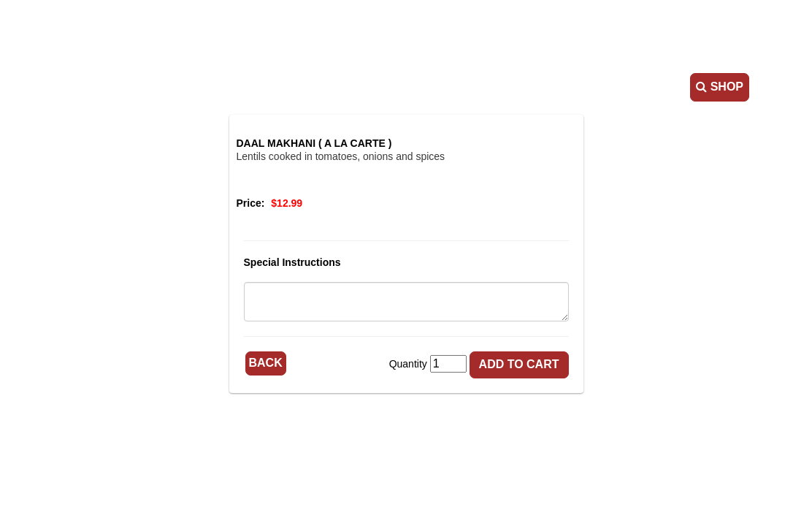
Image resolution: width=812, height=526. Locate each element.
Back (266, 363)
